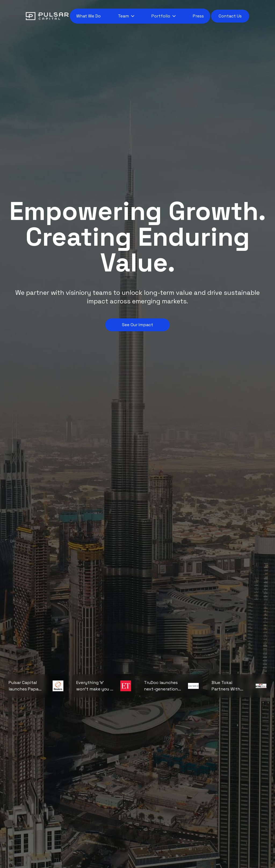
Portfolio (161, 16)
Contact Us (230, 16)
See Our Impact (137, 325)
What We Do (88, 16)
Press (198, 16)
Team (123, 16)
